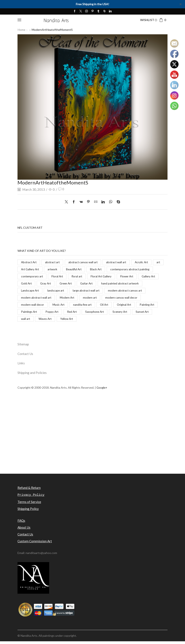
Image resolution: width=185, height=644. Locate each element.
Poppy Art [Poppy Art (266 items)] (119, 313)
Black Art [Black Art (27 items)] (112, 269)
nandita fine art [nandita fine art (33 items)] (150, 306)
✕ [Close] (181, 4)
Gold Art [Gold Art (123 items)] (102, 284)
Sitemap (23, 346)
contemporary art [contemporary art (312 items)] (82, 277)
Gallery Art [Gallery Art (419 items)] (81, 284)
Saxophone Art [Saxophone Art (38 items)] (31, 320)
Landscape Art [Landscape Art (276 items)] (101, 291)
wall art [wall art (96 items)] (101, 320)
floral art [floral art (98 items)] (128, 277)
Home (22, 30)
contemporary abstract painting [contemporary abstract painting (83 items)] (42, 277)
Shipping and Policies (32, 375)
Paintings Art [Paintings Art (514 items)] (96, 313)
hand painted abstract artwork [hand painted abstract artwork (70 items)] (63, 291)
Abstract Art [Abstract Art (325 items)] (29, 262)
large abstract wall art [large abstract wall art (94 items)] (35, 299)
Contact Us (26, 355)
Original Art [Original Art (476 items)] (46, 313)
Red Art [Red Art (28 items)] (140, 313)
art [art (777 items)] (23, 269)
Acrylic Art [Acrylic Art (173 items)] (146, 262)
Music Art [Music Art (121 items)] (125, 306)
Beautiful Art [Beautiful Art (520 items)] (89, 269)
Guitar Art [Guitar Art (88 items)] (28, 291)
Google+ (102, 390)
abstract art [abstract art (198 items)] (54, 262)
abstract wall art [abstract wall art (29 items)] (120, 262)
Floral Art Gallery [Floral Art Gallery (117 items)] (32, 284)
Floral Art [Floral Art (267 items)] (108, 277)
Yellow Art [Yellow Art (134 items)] (144, 320)
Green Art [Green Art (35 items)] (143, 284)
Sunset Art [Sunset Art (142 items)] (81, 320)
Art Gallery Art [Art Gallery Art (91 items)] (43, 269)
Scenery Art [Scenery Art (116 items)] (57, 320)
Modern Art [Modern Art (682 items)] (150, 299)
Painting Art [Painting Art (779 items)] (70, 313)
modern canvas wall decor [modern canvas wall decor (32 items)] (61, 306)
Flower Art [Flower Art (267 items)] (58, 284)
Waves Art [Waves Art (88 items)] (121, 320)
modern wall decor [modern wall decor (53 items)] (98, 306)
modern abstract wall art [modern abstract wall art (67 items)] (118, 299)
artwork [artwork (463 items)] (66, 269)
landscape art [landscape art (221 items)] (128, 291)
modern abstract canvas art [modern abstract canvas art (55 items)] (76, 299)
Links (21, 365)
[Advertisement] (92, 446)
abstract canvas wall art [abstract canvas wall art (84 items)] (86, 262)
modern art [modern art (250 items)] (28, 306)
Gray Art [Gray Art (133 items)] (122, 284)
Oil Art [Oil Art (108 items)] (25, 313)
